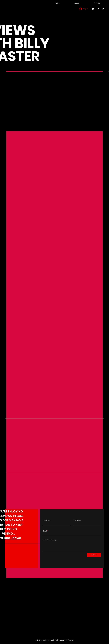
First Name (47, 520)
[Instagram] (103, 9)
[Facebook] (98, 9)
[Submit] (94, 555)
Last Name (77, 520)
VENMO (7, 534)
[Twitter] (93, 9)
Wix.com (71, 640)
